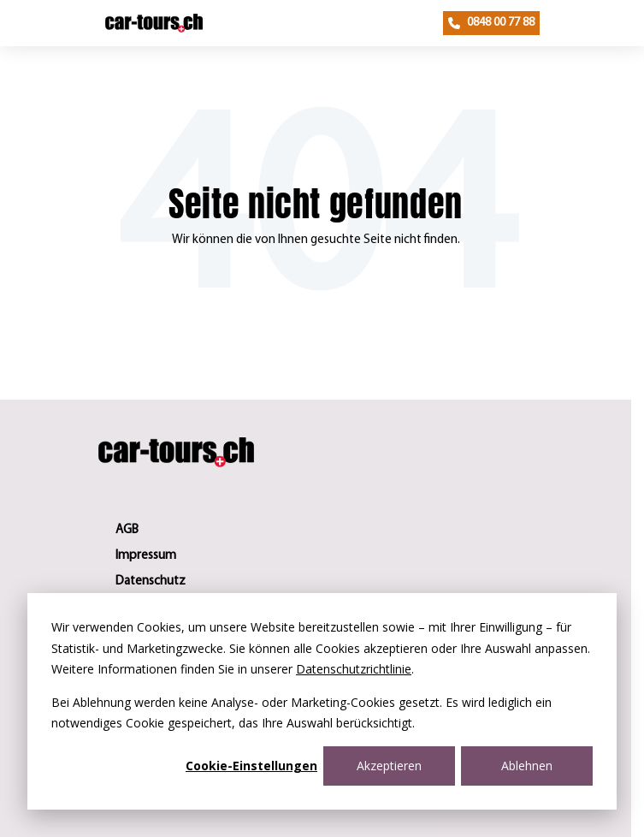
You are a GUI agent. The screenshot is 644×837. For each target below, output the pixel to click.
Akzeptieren (389, 766)
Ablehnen (527, 766)
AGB (127, 530)
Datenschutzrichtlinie (354, 669)
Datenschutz (151, 582)
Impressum (146, 556)
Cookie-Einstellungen (251, 766)
